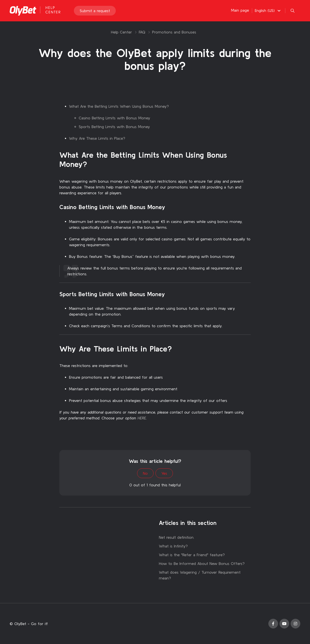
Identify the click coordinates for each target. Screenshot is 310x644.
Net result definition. (177, 537)
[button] (268, 10)
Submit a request (95, 11)
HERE (142, 418)
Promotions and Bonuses (174, 32)
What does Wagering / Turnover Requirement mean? (200, 575)
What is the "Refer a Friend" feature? (192, 555)
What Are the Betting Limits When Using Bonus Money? (119, 106)
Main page (240, 10)
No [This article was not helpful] (145, 473)
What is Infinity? (173, 546)
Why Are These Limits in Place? (97, 138)
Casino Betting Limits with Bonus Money (114, 118)
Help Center (121, 32)
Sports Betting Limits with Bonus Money (114, 127)
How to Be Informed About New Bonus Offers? (202, 563)
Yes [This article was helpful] (164, 473)
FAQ (142, 32)
